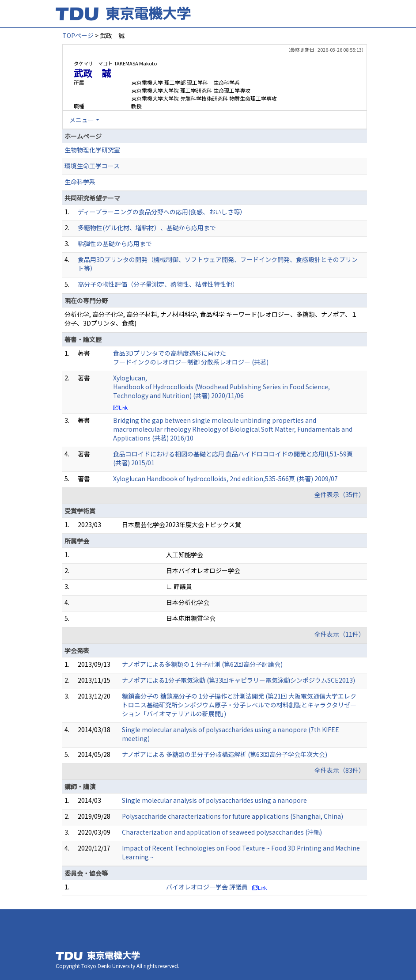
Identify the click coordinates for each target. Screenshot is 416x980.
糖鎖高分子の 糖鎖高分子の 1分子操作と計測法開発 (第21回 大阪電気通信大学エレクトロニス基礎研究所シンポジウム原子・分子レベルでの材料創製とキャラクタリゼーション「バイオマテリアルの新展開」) (239, 705)
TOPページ (78, 35)
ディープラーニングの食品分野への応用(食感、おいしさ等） (162, 212)
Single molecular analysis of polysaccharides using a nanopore (214, 800)
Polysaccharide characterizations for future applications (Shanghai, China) (233, 816)
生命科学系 (80, 182)
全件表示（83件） (340, 770)
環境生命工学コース (92, 166)
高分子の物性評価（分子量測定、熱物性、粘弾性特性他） (158, 284)
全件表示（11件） (340, 634)
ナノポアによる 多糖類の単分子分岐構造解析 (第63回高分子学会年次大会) (225, 754)
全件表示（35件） (340, 494)
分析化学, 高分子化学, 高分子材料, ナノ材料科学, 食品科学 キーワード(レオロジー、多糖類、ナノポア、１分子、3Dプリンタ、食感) (211, 319)
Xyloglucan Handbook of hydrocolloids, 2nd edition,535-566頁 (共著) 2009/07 (225, 479)
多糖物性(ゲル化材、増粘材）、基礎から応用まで (147, 228)
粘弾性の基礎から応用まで (115, 243)
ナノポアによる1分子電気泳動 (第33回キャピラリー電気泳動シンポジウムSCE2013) (238, 680)
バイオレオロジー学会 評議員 (207, 887)
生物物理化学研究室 (92, 150)
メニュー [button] (82, 120)
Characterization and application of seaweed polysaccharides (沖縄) (222, 832)
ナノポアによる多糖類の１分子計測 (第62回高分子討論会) (202, 664)
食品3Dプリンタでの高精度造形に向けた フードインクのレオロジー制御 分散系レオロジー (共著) (191, 357)
